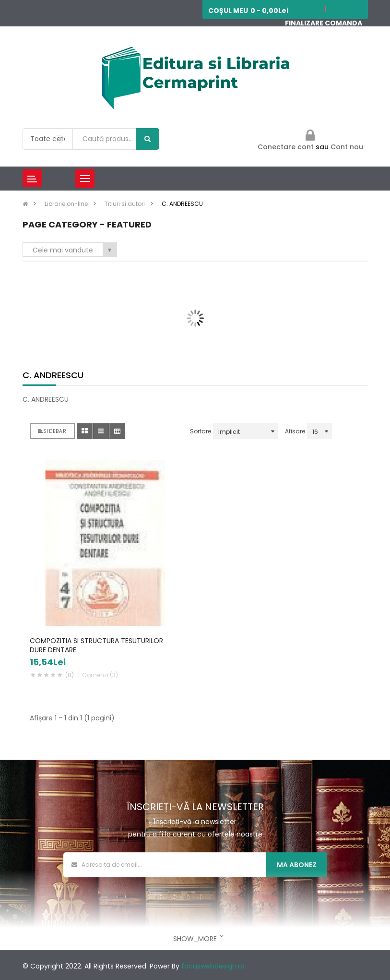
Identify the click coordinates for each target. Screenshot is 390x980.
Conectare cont (287, 147)
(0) (70, 675)
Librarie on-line (66, 204)
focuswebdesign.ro (213, 966)
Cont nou (347, 147)
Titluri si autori (125, 204)
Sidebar (52, 431)
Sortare (201, 431)
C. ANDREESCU (182, 204)
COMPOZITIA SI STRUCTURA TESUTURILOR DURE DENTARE (96, 645)
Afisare (295, 431)
